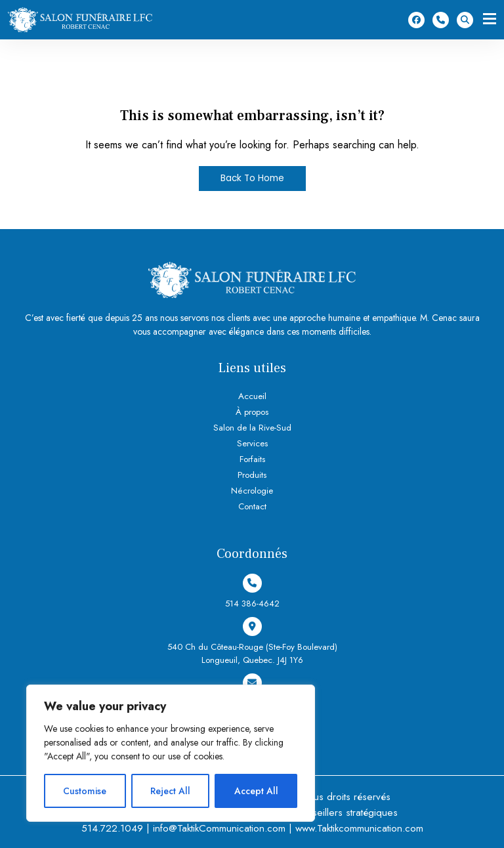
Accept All (256, 791)
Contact (252, 506)
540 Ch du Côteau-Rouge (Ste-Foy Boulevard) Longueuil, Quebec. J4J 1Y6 (252, 642)
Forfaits (252, 459)
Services (252, 443)
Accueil (252, 396)
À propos (252, 412)
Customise (85, 791)
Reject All (170, 791)
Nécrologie (252, 491)
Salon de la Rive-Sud (252, 428)
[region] (171, 753)
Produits (252, 475)
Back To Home (252, 179)
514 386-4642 (441, 20)
